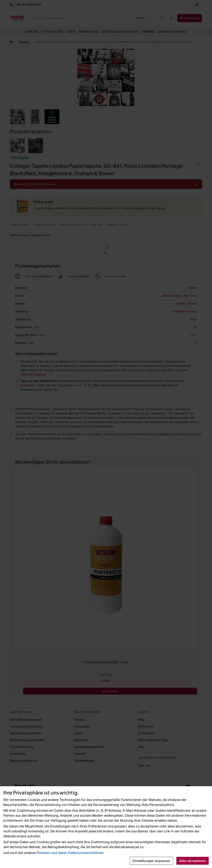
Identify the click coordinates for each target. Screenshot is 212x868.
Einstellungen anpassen (151, 861)
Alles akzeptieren (193, 861)
